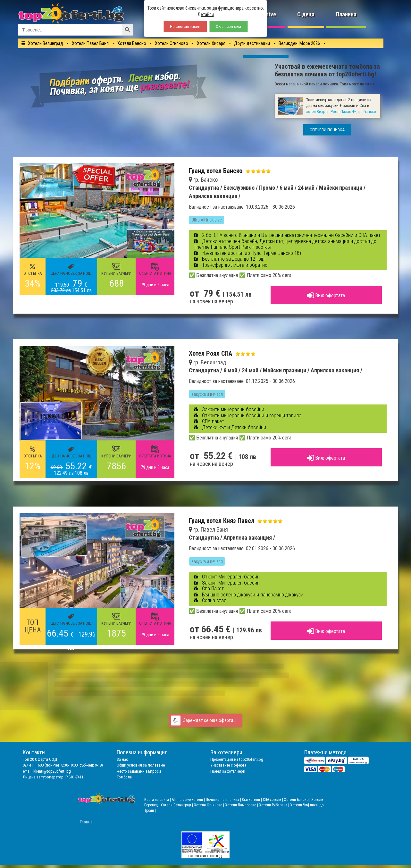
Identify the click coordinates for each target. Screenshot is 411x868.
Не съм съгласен (185, 26)
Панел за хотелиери (228, 771)
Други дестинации (252, 43)
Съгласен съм (228, 26)
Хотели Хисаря (211, 43)
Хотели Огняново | (210, 805)
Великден (288, 43)
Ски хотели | (252, 800)
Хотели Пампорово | (242, 805)
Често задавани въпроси (139, 771)
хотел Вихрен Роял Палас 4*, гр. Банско (341, 112)
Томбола (124, 777)
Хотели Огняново (172, 43)
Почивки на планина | (224, 800)
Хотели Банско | (298, 800)
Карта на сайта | (158, 800)
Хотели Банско (132, 43)
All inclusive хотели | (189, 800)
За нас (122, 759)
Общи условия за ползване (141, 765)
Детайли (206, 14)
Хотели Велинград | (177, 805)
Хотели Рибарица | (275, 805)
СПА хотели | (273, 800)
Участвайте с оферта (228, 765)
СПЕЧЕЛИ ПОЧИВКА (327, 130)
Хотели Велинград (46, 43)
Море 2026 (310, 43)
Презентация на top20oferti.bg (237, 759)
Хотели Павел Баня (90, 43)
